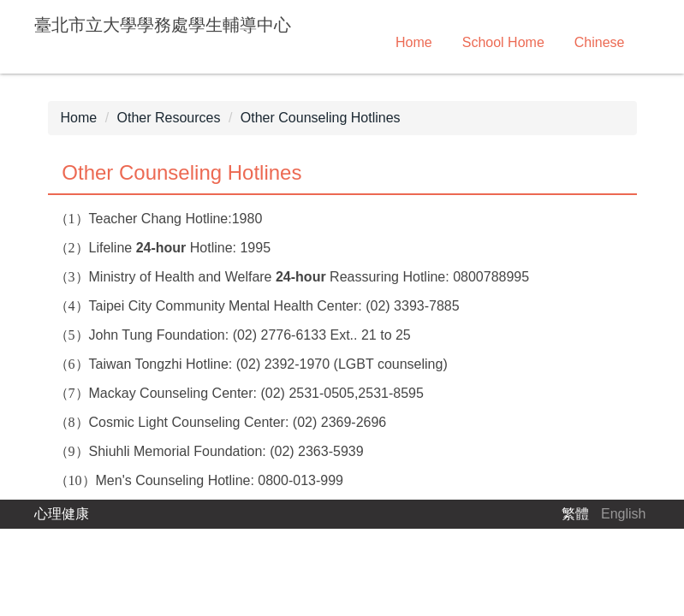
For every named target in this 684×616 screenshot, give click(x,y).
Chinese (600, 42)
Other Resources (169, 118)
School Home (503, 42)
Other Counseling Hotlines (321, 118)
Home (414, 42)
